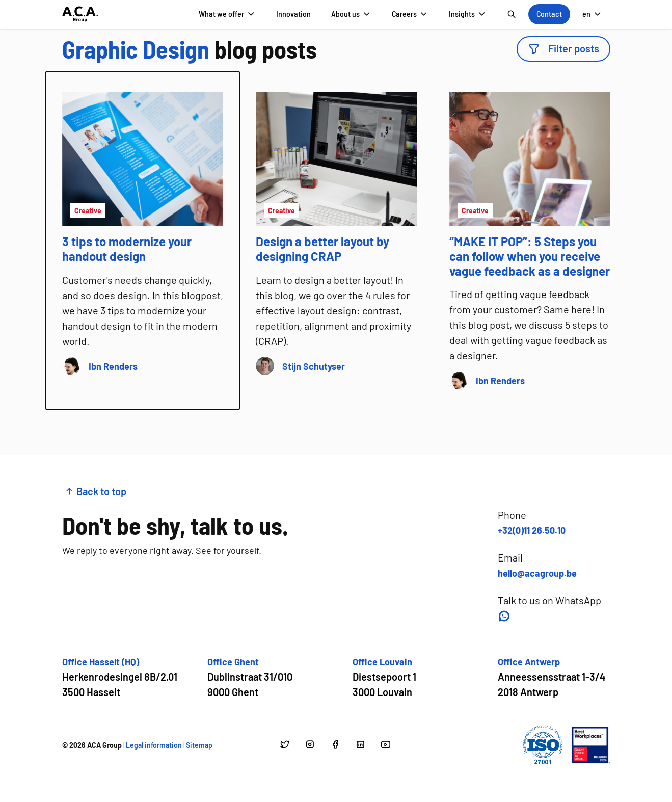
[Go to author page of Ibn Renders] (113, 366)
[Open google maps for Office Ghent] (250, 677)
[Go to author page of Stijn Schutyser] (314, 366)
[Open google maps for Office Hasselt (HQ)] (120, 677)
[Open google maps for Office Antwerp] (552, 677)
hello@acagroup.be (537, 573)
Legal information (154, 745)
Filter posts (563, 48)
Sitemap (199, 745)
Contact (549, 14)
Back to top (95, 491)
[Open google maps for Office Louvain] (384, 677)
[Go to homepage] (80, 14)
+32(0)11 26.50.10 (532, 530)
